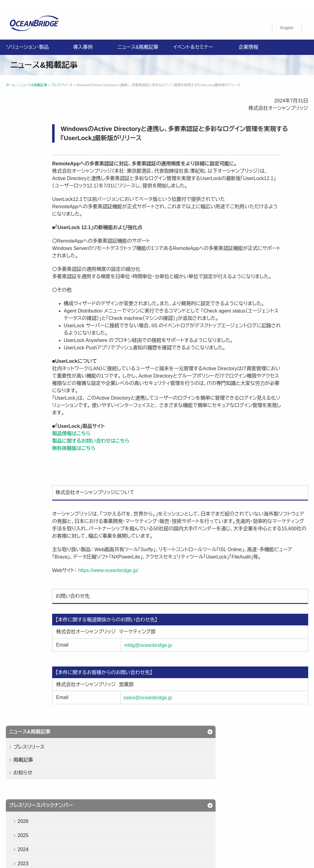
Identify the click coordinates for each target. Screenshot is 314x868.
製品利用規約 (182, 816)
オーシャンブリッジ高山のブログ (44, 823)
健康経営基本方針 (139, 808)
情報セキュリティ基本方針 (88, 808)
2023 (27, 234)
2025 (27, 206)
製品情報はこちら (130, 456)
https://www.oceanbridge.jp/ (167, 607)
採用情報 (28, 55)
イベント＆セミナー (193, 40)
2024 (27, 220)
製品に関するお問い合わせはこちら (150, 463)
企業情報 (248, 40)
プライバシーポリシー (34, 808)
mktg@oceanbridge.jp (190, 682)
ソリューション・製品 (28, 40)
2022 (27, 249)
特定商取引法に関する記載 (39, 816)
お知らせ (27, 144)
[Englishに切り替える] (287, 20)
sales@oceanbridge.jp (190, 734)
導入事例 (83, 40)
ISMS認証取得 (180, 808)
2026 (27, 192)
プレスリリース (33, 118)
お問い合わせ (83, 55)
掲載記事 (27, 131)
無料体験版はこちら (133, 470)
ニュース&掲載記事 (138, 40)
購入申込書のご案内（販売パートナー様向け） (117, 816)
